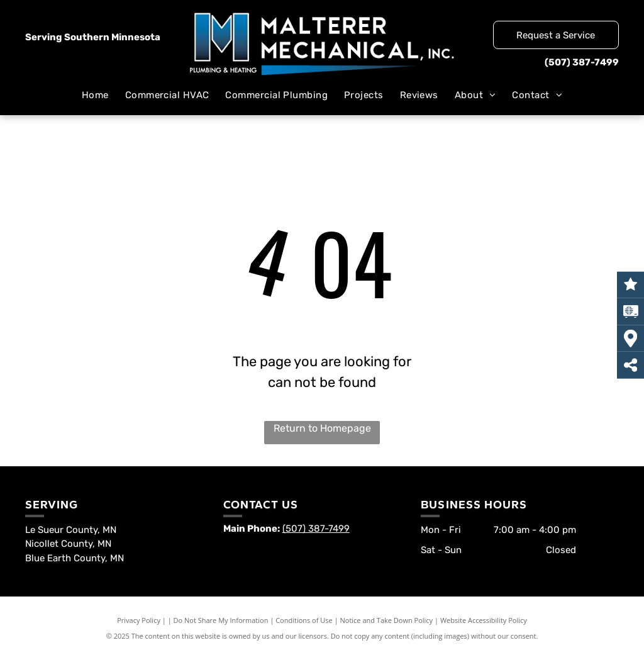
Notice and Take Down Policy (387, 620)
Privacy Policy (139, 620)
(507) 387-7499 (582, 62)
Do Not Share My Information (221, 620)
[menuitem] (95, 95)
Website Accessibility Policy (484, 620)
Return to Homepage (322, 428)
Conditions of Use (304, 620)
